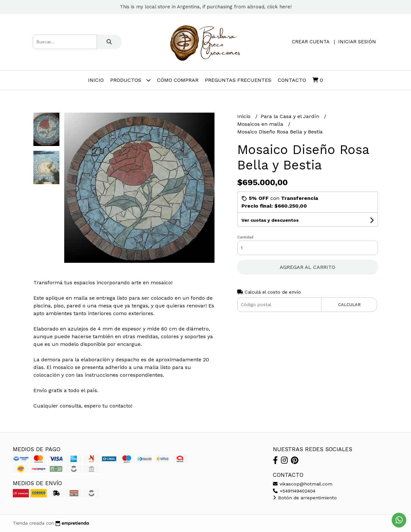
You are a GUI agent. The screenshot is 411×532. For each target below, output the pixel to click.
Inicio (96, 80)
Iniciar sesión (357, 42)
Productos (130, 80)
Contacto (292, 80)
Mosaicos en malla (261, 124)
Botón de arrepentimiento (305, 498)
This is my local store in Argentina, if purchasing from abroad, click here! (206, 7)
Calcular (349, 305)
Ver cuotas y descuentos (270, 220)
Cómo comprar (178, 80)
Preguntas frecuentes (238, 80)
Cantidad (245, 237)
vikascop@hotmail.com (303, 484)
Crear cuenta (310, 42)
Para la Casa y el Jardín (291, 116)
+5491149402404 (294, 491)
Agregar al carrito (307, 267)
